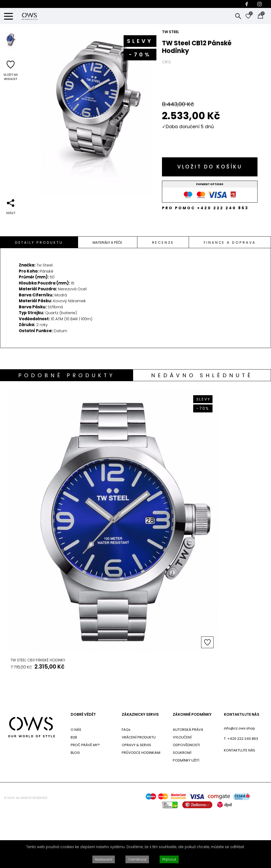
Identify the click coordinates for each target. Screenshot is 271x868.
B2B (74, 792)
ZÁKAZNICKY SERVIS (140, 769)
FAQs (126, 784)
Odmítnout (137, 859)
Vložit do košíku (210, 167)
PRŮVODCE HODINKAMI (141, 807)
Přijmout (169, 859)
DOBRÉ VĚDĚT (83, 769)
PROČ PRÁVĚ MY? (85, 800)
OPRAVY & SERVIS (136, 800)
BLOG (75, 807)
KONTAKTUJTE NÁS (242, 769)
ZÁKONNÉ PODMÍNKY (192, 769)
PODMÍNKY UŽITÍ (186, 815)
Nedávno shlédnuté (202, 375)
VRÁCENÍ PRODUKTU (139, 792)
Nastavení (104, 859)
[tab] (39, 242)
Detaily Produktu (39, 242)
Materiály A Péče (107, 242)
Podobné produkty (67, 375)
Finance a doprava (230, 242)
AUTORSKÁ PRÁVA (188, 784)
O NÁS (76, 784)
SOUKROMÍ (182, 807)
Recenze (163, 242)
